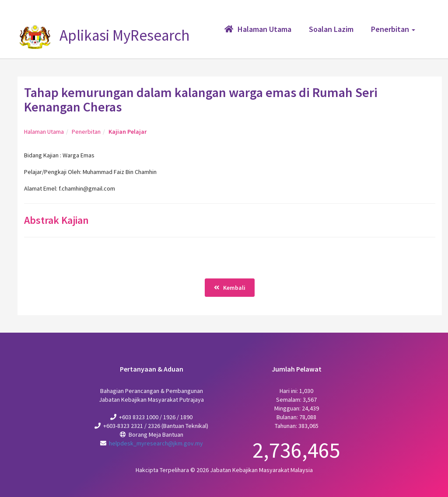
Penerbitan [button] (393, 29)
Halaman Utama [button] (258, 29)
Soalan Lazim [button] (331, 29)
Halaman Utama (44, 132)
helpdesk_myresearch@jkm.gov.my (156, 443)
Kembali (230, 288)
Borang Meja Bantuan (156, 434)
